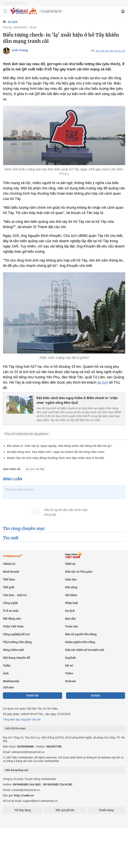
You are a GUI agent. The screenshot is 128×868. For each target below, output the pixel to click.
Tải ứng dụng (23, 810)
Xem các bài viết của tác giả (110, 51)
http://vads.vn (24, 795)
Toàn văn (72, 626)
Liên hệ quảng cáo (17, 770)
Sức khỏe (71, 595)
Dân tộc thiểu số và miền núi (85, 650)
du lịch (103, 382)
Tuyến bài (32, 696)
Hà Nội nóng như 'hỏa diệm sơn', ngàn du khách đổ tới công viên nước (56, 452)
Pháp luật (72, 603)
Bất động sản (12, 619)
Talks (7, 666)
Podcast (70, 681)
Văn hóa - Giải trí (15, 595)
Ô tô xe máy (11, 611)
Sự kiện (95, 696)
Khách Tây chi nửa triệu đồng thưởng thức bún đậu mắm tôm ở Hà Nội (55, 458)
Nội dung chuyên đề (17, 658)
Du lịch (13, 22)
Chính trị (9, 564)
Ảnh (6, 673)
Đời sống (71, 587)
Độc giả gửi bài (65, 810)
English (70, 658)
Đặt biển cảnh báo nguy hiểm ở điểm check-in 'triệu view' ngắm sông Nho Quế (77, 400)
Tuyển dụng (106, 810)
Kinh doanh (11, 572)
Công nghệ (10, 603)
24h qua (8, 687)
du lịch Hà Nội (35, 469)
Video (69, 673)
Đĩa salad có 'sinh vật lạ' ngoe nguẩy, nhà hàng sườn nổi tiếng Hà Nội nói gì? (59, 446)
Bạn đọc (71, 619)
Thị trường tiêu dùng (17, 642)
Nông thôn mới (13, 650)
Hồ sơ (69, 666)
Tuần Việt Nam (13, 626)
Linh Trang (20, 50)
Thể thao (9, 579)
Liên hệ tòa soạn (15, 728)
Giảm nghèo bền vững (80, 642)
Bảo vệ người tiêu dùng (81, 634)
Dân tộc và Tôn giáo (79, 572)
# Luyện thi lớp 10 (51, 11)
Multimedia (11, 681)
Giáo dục (71, 579)
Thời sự (70, 564)
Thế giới (9, 587)
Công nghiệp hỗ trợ (16, 634)
